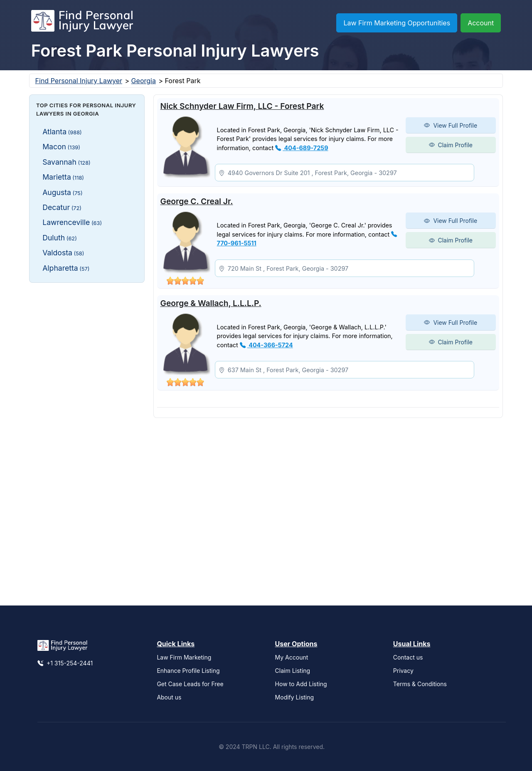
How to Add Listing (301, 684)
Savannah (66, 162)
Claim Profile (451, 145)
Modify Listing (295, 697)
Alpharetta (66, 268)
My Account (292, 657)
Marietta (63, 177)
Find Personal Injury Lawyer (79, 81)
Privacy (403, 671)
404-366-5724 (266, 345)
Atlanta (62, 132)
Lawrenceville (72, 222)
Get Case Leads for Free (190, 684)
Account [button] (481, 23)
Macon (61, 147)
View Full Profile (451, 125)
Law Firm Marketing (184, 657)
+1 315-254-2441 (65, 663)
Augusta (62, 192)
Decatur (62, 207)
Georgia (144, 81)
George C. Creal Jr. (197, 201)
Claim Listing (293, 671)
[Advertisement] (87, 414)
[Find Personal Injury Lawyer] (82, 23)
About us (169, 697)
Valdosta (63, 253)
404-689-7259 (302, 148)
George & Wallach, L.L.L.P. (211, 303)
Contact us (408, 657)
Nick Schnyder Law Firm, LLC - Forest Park (242, 106)
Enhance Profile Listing (188, 671)
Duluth (60, 238)
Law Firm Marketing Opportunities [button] (397, 23)
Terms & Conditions (420, 684)
